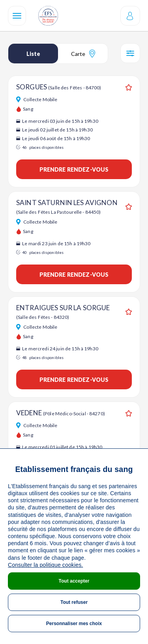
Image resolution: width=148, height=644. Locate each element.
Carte (83, 54)
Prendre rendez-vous (74, 169)
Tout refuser (74, 602)
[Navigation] (17, 16)
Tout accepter (74, 581)
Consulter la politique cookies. (45, 565)
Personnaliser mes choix (74, 624)
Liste (33, 54)
